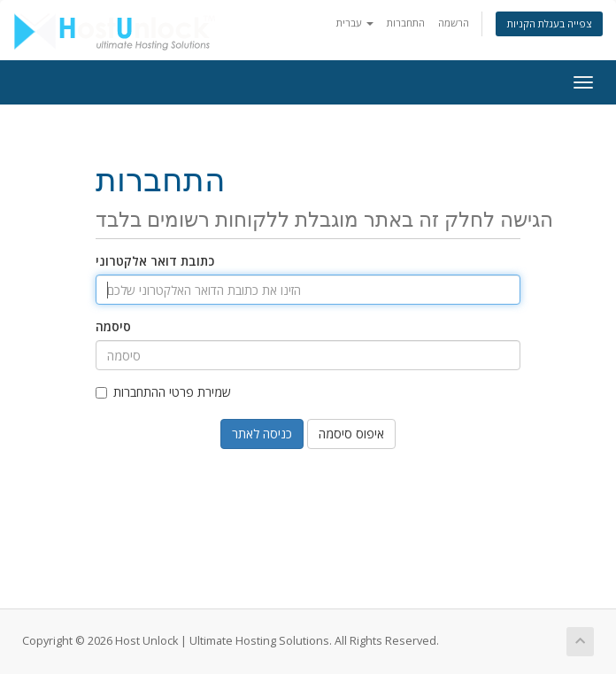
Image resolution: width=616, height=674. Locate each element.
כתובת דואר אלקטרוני (155, 261)
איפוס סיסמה (351, 434)
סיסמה (113, 326)
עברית (355, 23)
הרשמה (454, 23)
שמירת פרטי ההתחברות (163, 392)
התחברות (406, 23)
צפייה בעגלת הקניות (549, 23)
